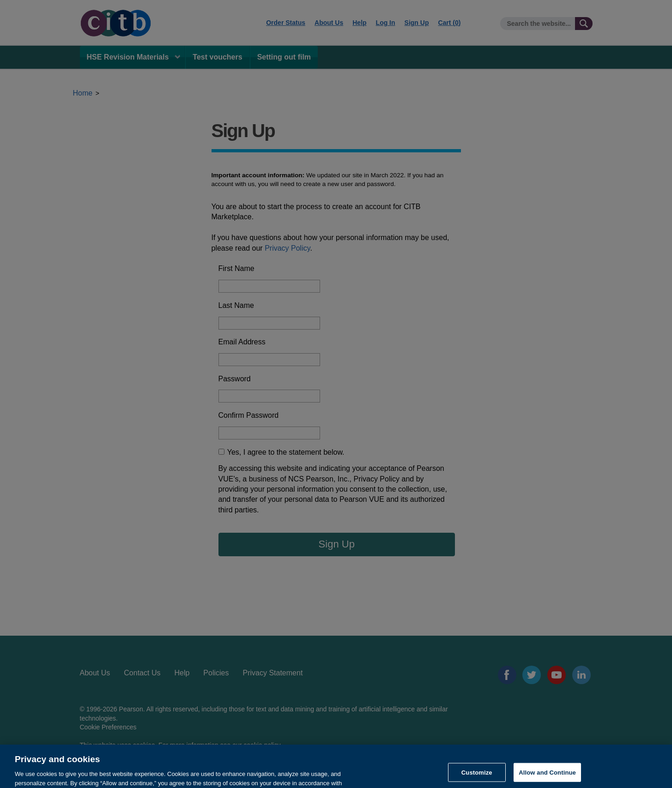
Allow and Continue (547, 777)
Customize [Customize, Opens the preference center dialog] (477, 777)
